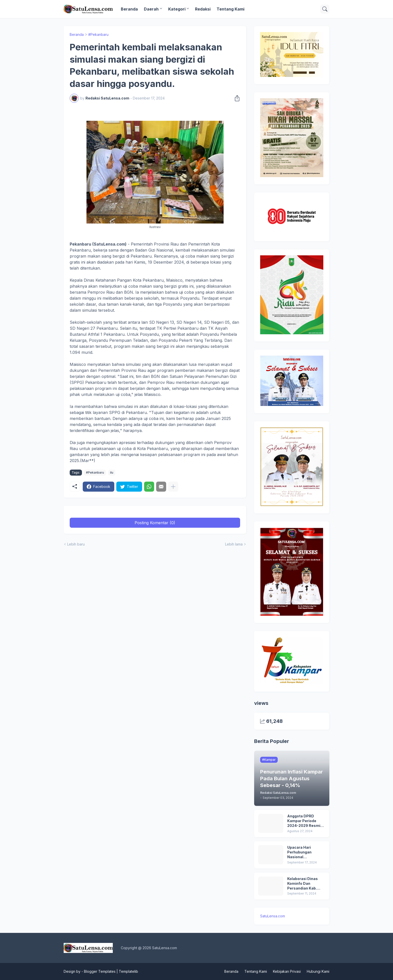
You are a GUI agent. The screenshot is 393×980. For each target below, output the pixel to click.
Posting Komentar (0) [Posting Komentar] (155, 523)
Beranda (129, 9)
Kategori (177, 9)
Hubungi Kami (318, 971)
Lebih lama (234, 544)
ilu (112, 472)
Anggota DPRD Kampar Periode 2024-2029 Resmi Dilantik (304, 821)
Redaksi (203, 9)
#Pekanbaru (98, 34)
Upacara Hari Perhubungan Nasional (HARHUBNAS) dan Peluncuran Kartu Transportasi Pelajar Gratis (306, 852)
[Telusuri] (325, 9)
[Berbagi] (236, 98)
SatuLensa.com (273, 916)
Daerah (151, 9)
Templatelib (128, 971)
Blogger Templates (100, 971)
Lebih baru (76, 544)
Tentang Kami (230, 9)
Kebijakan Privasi (287, 971)
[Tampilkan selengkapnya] (173, 487)
